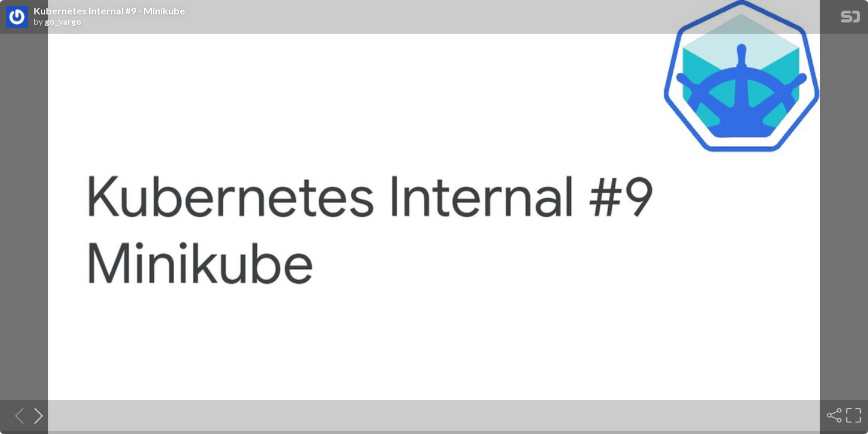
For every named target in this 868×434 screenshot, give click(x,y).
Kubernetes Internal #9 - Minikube (109, 11)
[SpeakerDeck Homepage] (851, 19)
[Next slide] (35, 415)
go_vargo (63, 22)
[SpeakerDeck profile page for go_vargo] (17, 17)
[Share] (833, 415)
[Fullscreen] (852, 415)
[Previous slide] (16, 415)
